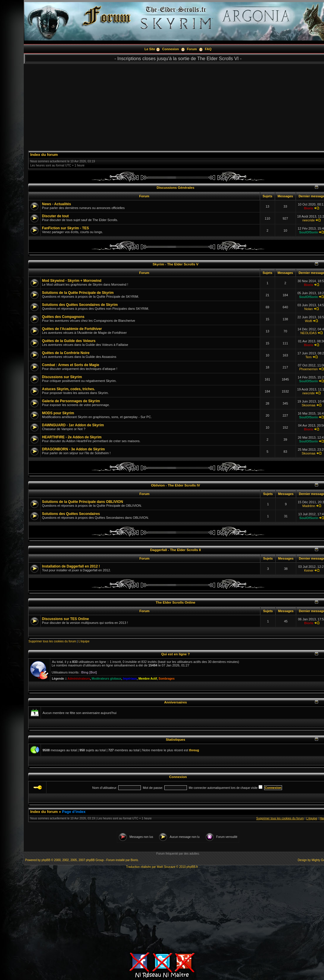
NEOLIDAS (308, 333)
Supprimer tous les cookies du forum (52, 641)
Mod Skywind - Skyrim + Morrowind (72, 281)
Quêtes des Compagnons (63, 317)
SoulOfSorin (308, 232)
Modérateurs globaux (106, 679)
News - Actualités (56, 204)
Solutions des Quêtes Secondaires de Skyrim (80, 305)
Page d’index (74, 812)
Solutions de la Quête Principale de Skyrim (78, 293)
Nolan (309, 309)
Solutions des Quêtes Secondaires (71, 514)
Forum (192, 49)
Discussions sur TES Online (65, 619)
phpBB (46, 860)
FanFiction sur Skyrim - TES (65, 228)
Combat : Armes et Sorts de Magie (71, 365)
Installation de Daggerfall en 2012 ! (71, 566)
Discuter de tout (55, 216)
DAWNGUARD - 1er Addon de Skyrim (73, 425)
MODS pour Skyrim (58, 413)
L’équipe (84, 641)
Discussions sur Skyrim (62, 377)
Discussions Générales (176, 187)
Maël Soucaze (166, 867)
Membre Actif (148, 679)
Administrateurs (79, 679)
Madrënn (309, 506)
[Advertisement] (162, 910)
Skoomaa (308, 405)
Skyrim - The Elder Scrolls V (176, 264)
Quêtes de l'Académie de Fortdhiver (72, 329)
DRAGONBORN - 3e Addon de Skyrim (73, 449)
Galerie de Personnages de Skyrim (71, 401)
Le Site (150, 49)
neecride (308, 220)
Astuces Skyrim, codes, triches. (69, 389)
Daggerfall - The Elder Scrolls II (176, 550)
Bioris (309, 208)
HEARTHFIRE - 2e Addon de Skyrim (72, 437)
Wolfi (308, 321)
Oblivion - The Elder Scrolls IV (176, 485)
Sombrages (166, 679)
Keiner (309, 570)
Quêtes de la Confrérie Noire (66, 353)
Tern (309, 357)
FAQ (208, 49)
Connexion (171, 49)
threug (194, 750)
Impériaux (130, 679)
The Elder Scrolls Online (175, 602)
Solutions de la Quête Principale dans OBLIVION (82, 502)
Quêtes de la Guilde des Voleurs (69, 341)
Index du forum (44, 155)
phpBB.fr (192, 867)
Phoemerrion (309, 369)
